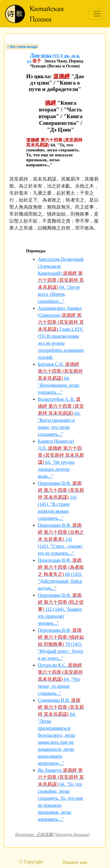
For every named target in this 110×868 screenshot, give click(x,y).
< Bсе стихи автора (22, 47)
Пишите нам (75, 862)
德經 (50, 103)
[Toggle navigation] (97, 14)
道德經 (61, 76)
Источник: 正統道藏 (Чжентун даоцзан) (52, 834)
